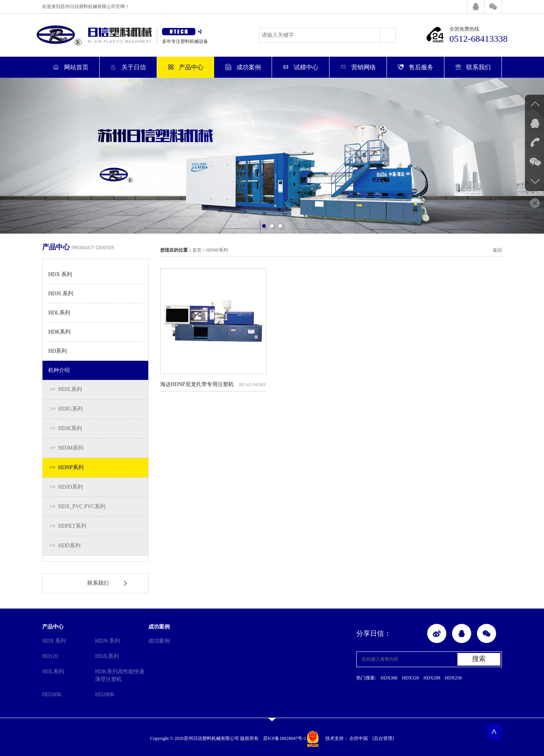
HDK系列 (59, 332)
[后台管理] (383, 738)
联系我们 (473, 67)
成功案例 (243, 67)
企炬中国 (359, 738)
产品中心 (186, 67)
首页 (197, 250)
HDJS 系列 (61, 294)
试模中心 (301, 67)
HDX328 (410, 678)
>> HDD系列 (65, 546)
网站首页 (71, 67)
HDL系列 (59, 313)
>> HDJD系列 (66, 487)
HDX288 (432, 678)
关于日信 (128, 67)
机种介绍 (59, 370)
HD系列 (57, 351)
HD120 (50, 656)
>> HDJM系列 (66, 448)
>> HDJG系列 (66, 409)
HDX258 (453, 678)
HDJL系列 (107, 656)
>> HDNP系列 (66, 467)
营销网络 (358, 67)
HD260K (52, 695)
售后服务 (415, 67)
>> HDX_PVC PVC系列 (77, 506)
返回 (497, 250)
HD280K (105, 695)
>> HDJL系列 (66, 389)
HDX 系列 (60, 274)
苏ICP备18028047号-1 (285, 738)
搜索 (479, 659)
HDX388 (389, 678)
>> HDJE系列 (66, 428)
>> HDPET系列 (68, 526)
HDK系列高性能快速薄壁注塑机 (120, 675)
